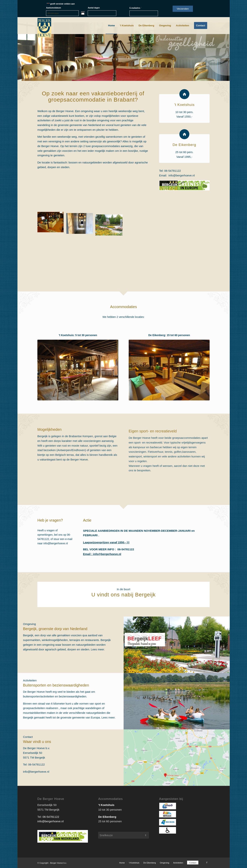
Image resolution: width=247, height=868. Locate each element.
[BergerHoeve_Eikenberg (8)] (169, 370)
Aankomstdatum (53, 8)
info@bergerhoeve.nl (182, 177)
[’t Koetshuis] (184, 95)
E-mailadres (136, 8)
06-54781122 (173, 172)
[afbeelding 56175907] (52, 224)
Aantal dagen (94, 8)
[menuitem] (111, 26)
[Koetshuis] (78, 370)
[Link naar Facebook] (207, 863)
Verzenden (183, 9)
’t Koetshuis (184, 106)
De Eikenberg (184, 146)
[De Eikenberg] (184, 136)
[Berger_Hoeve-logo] (44, 28)
